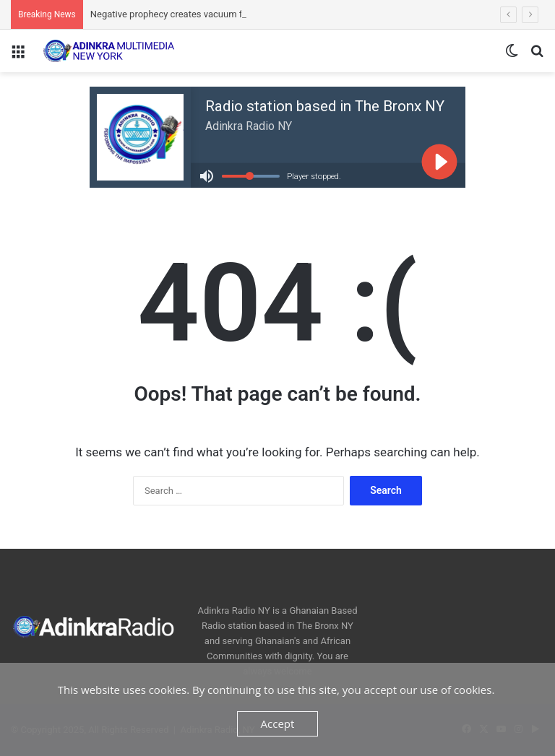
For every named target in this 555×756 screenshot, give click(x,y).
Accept (278, 724)
